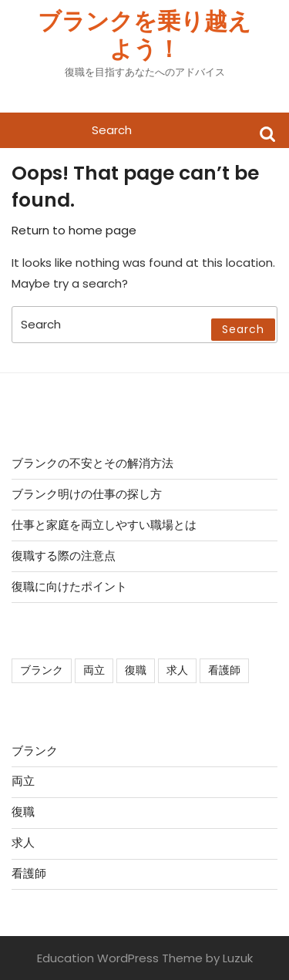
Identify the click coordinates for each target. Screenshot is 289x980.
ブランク (35, 751)
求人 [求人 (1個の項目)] (177, 670)
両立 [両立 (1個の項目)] (94, 670)
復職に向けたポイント (69, 586)
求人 (23, 842)
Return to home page (74, 230)
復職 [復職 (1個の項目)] (136, 670)
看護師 (29, 873)
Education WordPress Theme (120, 958)
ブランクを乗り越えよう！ (144, 35)
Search (267, 133)
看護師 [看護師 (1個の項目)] (224, 670)
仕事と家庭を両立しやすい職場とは (104, 525)
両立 (23, 781)
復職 (23, 812)
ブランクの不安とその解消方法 (92, 463)
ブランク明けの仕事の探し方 (87, 494)
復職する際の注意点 (64, 556)
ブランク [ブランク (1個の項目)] (42, 670)
